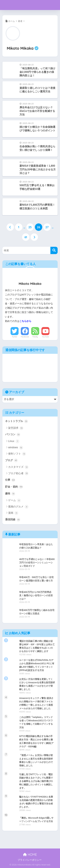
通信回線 (13, 520)
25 (30, 227)
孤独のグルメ (18, 507)
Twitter (15, 337)
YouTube (46, 337)
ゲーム (14, 500)
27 (47, 227)
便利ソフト (17, 454)
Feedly (35, 337)
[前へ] (10, 227)
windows (16, 448)
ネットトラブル (17, 421)
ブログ (11, 460)
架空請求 (16, 428)
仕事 (10, 480)
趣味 (10, 494)
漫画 (13, 513)
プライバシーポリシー (30, 860)
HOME (30, 855)
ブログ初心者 (18, 473)
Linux (14, 441)
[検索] (54, 250)
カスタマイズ (18, 467)
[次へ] (34, 237)
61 (26, 237)
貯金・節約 (14, 487)
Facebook (25, 337)
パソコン (13, 435)
